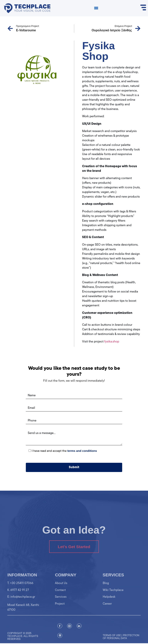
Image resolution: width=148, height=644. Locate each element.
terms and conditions (82, 451)
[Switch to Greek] (96, 8)
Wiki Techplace (113, 594)
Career (107, 608)
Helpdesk (109, 601)
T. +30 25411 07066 (20, 587)
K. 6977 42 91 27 (18, 594)
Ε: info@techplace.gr (21, 601)
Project (60, 608)
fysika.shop (112, 342)
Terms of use (112, 640)
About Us (61, 587)
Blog (106, 587)
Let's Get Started (74, 553)
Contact (60, 594)
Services (61, 601)
